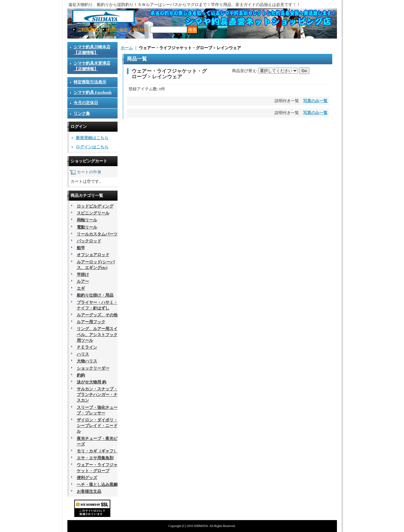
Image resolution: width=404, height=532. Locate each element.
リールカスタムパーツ (97, 234)
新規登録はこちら (92, 138)
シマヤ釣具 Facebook (93, 92)
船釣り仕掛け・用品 (95, 295)
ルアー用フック (91, 322)
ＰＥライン (87, 347)
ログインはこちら (92, 147)
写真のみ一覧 (315, 101)
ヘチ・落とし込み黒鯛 (97, 485)
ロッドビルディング (95, 206)
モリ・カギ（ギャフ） (97, 451)
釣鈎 (81, 375)
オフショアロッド (93, 255)
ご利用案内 (88, 30)
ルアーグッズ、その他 (97, 315)
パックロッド (89, 241)
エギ (81, 288)
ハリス (83, 354)
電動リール (87, 227)
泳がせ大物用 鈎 (92, 382)
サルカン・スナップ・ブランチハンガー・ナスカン (97, 395)
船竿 (81, 248)
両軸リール (87, 220)
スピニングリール (93, 213)
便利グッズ (87, 478)
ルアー (83, 281)
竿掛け (83, 274)
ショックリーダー (93, 368)
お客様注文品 (89, 491)
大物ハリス (87, 361)
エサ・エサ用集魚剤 (95, 458)
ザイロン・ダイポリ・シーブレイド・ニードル (97, 426)
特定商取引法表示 (90, 82)
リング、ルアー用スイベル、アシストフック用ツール (97, 334)
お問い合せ (117, 30)
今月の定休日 (86, 103)
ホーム (127, 48)
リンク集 (82, 113)
